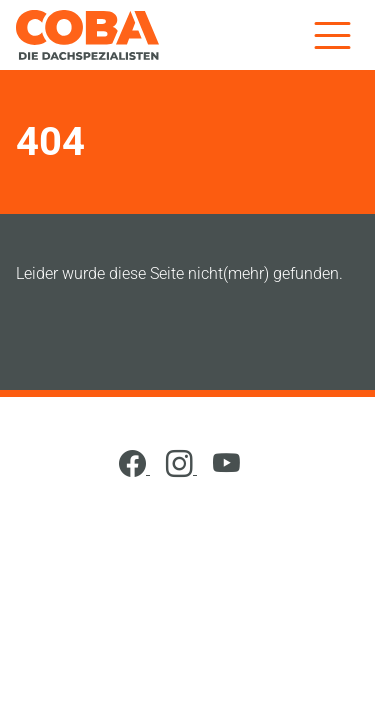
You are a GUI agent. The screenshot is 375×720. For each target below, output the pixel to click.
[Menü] (332, 34)
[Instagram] (181, 469)
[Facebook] (134, 469)
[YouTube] (226, 469)
